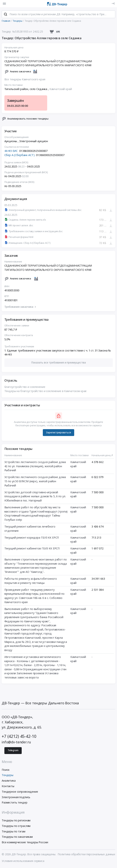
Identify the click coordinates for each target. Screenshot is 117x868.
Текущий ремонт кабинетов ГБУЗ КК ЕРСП (32, 549)
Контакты (8, 787)
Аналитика (9, 781)
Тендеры (8, 776)
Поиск (6, 770)
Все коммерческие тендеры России (25, 843)
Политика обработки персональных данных (86, 855)
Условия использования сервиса (23, 862)
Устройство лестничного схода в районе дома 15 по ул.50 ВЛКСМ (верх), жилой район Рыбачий (35, 482)
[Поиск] (6, 15)
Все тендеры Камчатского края (25, 80)
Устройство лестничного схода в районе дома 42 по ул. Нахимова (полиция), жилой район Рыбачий (35, 467)
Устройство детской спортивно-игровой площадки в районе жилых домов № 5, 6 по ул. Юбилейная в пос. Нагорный (35, 497)
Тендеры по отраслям (16, 826)
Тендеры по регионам (16, 821)
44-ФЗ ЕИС (11, 152)
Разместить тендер (15, 803)
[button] (59, 363)
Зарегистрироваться (58, 433)
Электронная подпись (16, 798)
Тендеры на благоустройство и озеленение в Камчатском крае (46, 392)
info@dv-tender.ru (16, 743)
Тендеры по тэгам (14, 832)
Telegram (13, 751)
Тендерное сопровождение (20, 792)
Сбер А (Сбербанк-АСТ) (19, 156)
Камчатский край (61, 90)
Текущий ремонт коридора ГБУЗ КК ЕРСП (32, 538)
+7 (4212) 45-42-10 (19, 737)
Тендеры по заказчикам (17, 837)
